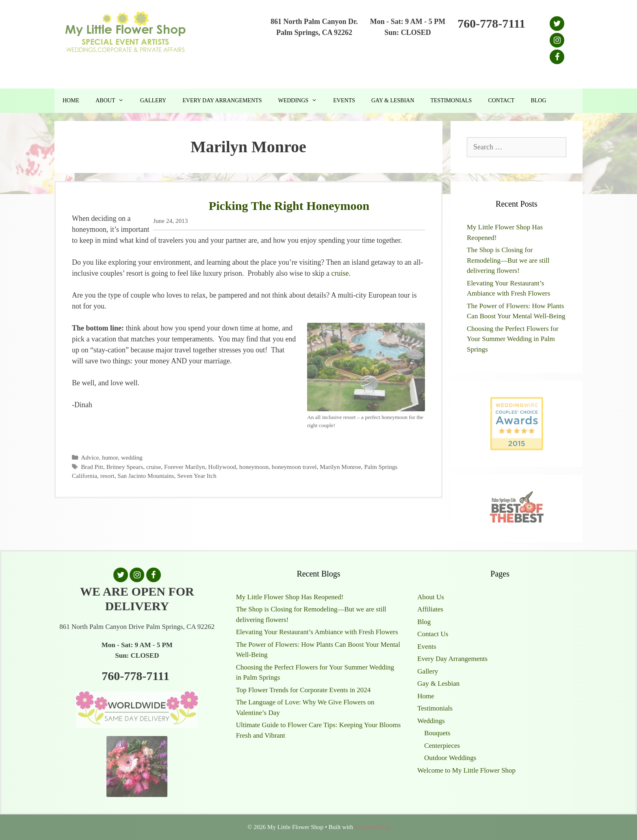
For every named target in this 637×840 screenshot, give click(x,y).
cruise (340, 273)
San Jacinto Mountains (146, 476)
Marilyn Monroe (340, 467)
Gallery (153, 100)
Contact (501, 100)
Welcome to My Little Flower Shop (466, 770)
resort (107, 476)
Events (344, 100)
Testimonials (451, 100)
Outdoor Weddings (450, 758)
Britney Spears (125, 467)
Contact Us (433, 634)
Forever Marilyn (185, 467)
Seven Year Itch (197, 476)
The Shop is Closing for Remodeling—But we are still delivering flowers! (508, 260)
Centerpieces (442, 746)
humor (110, 457)
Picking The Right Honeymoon (289, 206)
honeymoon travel (294, 467)
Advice (90, 457)
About (114, 101)
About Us (431, 597)
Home (71, 100)
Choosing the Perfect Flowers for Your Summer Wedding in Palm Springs (513, 339)
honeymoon (254, 467)
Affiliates (430, 609)
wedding (132, 457)
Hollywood (222, 467)
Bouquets (437, 733)
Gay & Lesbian (393, 100)
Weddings (301, 101)
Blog (538, 100)
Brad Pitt (92, 467)
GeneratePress (372, 827)
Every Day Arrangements (222, 100)
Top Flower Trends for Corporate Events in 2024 (303, 690)
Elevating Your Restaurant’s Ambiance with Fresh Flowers (317, 632)
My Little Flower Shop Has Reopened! (290, 597)
